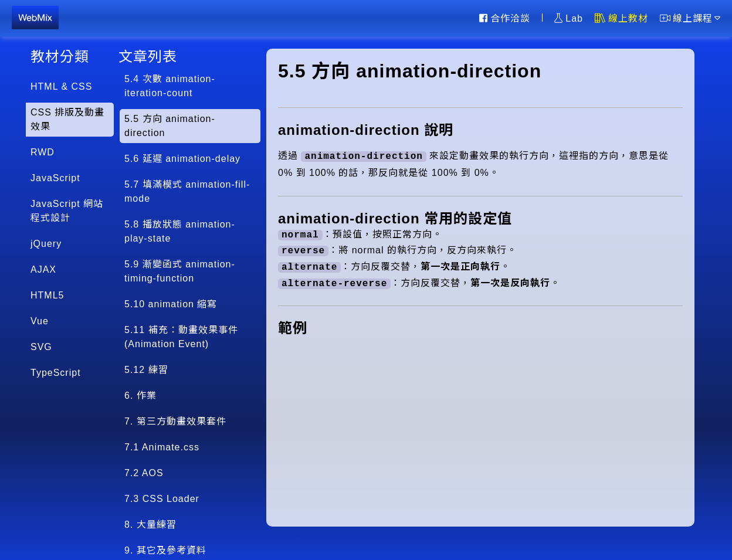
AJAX (43, 269)
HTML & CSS (61, 86)
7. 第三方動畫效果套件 (175, 421)
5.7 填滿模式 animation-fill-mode (187, 191)
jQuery (46, 244)
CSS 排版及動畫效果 (67, 119)
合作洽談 (505, 18)
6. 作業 (140, 396)
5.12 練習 (146, 370)
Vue (40, 321)
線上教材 (621, 18)
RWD (43, 152)
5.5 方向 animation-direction (170, 126)
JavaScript (55, 178)
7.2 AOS (144, 473)
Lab (569, 18)
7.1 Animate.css (162, 447)
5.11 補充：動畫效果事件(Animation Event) (181, 337)
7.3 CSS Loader (162, 499)
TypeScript (56, 373)
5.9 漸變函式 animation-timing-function (180, 271)
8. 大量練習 (150, 525)
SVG (41, 347)
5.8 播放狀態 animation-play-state (180, 231)
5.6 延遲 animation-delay (182, 159)
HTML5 (47, 295)
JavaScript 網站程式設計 (67, 211)
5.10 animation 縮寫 (171, 304)
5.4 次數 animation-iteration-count (170, 86)
